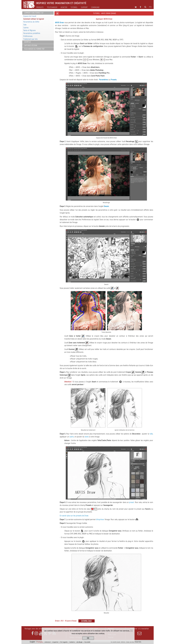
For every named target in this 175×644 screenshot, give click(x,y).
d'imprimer (100, 519)
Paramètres (104, 80)
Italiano (72, 642)
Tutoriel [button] (74, 7)
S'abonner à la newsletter (140, 631)
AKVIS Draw (59, 23)
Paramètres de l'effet (31, 22)
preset (132, 502)
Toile (25, 25)
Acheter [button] (64, 7)
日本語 (79, 642)
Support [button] (84, 7)
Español (55, 642)
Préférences (28, 36)
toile (151, 434)
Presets (114, 80)
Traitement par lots (30, 39)
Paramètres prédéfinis (32, 33)
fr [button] (150, 7)
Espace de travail (30, 16)
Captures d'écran (31, 46)
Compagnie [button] (95, 7)
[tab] (38, 13)
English (32, 642)
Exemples (27, 42)
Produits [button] (40, 7)
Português (64, 642)
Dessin (106, 206)
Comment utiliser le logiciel (34, 19)
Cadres (26, 28)
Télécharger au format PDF (34, 49)
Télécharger (52, 7)
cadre (72, 437)
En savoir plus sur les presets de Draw (74, 516)
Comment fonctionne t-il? (34, 13)
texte (87, 437)
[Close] (131, 631)
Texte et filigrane (29, 30)
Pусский (87, 642)
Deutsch (48, 642)
